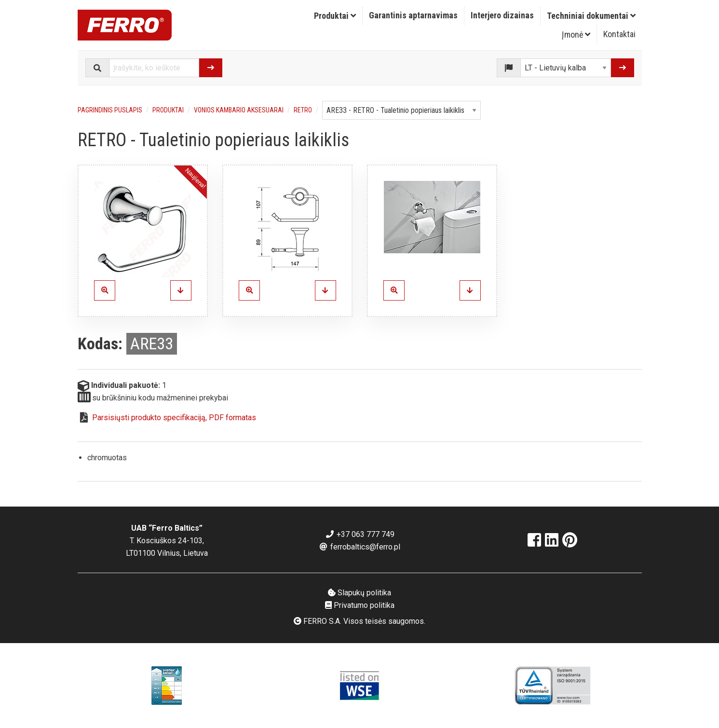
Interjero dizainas (502, 15)
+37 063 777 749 (360, 534)
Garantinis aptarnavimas (413, 15)
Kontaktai (619, 34)
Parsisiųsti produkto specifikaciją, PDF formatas (174, 418)
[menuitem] (335, 16)
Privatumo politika (360, 605)
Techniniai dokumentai (591, 16)
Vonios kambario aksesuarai (239, 110)
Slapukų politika (359, 593)
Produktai (335, 16)
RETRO (303, 110)
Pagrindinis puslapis (110, 110)
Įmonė (576, 34)
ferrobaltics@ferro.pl (359, 547)
